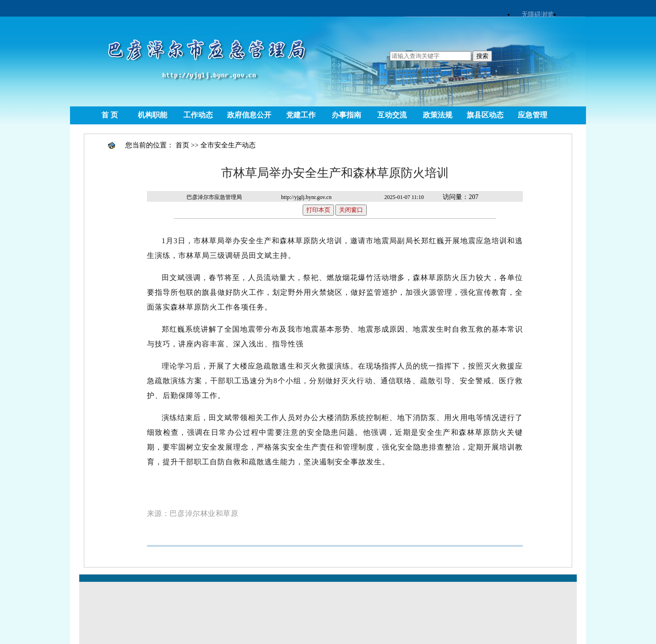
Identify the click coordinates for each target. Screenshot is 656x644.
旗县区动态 (485, 115)
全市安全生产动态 (228, 145)
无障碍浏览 (538, 15)
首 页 (110, 115)
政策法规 (438, 115)
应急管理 (533, 115)
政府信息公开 (249, 115)
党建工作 (301, 115)
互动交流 (392, 115)
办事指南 (346, 115)
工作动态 (198, 115)
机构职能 (152, 115)
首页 (182, 145)
